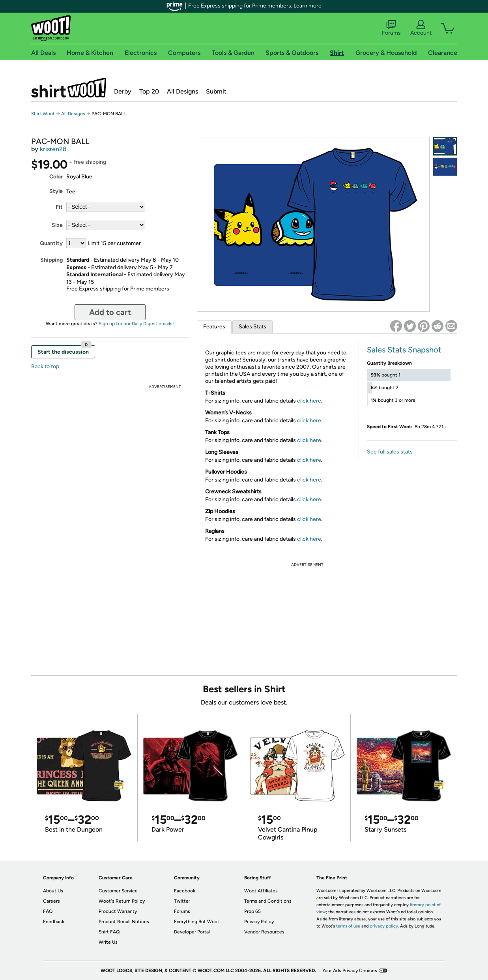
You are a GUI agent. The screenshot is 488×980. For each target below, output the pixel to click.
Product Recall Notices (124, 922)
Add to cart (110, 312)
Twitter (182, 901)
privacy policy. (384, 926)
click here (309, 401)
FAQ (48, 911)
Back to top (45, 366)
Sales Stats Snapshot (404, 350)
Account (421, 28)
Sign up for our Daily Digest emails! (136, 324)
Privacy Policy (259, 922)
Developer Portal (192, 932)
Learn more (308, 6)
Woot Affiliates (261, 891)
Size (57, 225)
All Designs (182, 91)
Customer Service (118, 891)
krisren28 (53, 149)
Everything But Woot (197, 922)
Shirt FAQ (109, 932)
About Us (53, 891)
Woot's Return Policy (122, 901)
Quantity (51, 243)
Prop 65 (252, 911)
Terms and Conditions (268, 901)
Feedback (54, 922)
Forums (391, 28)
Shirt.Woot (69, 88)
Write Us (108, 942)
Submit (216, 91)
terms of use (348, 926)
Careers (51, 901)
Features (214, 327)
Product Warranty (118, 911)
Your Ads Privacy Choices (350, 971)
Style (56, 191)
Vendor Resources (264, 932)
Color (56, 177)
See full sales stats (390, 452)
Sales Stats (252, 327)
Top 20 (149, 91)
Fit (59, 207)
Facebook (185, 891)
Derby (123, 91)
